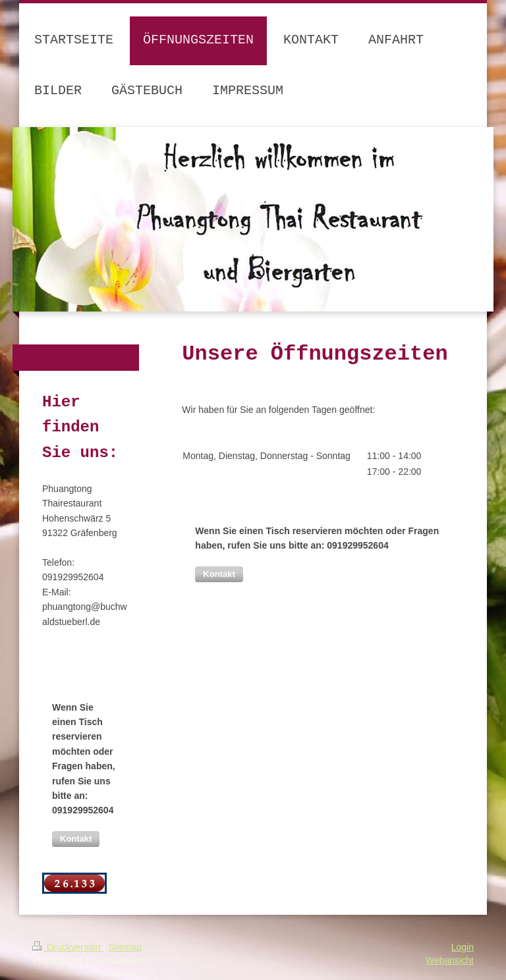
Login (463, 947)
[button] (219, 574)
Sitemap (125, 947)
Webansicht (450, 960)
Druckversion (68, 947)
